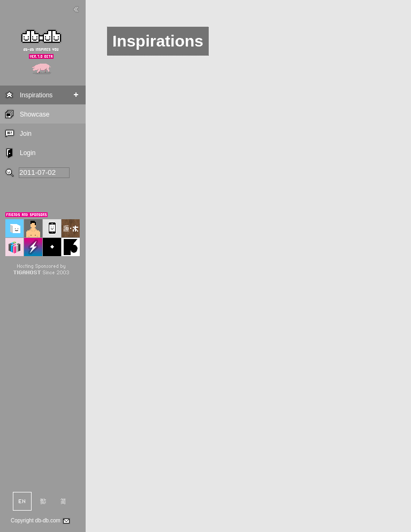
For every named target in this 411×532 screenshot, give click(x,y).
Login (28, 153)
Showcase (35, 114)
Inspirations (36, 95)
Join (26, 134)
